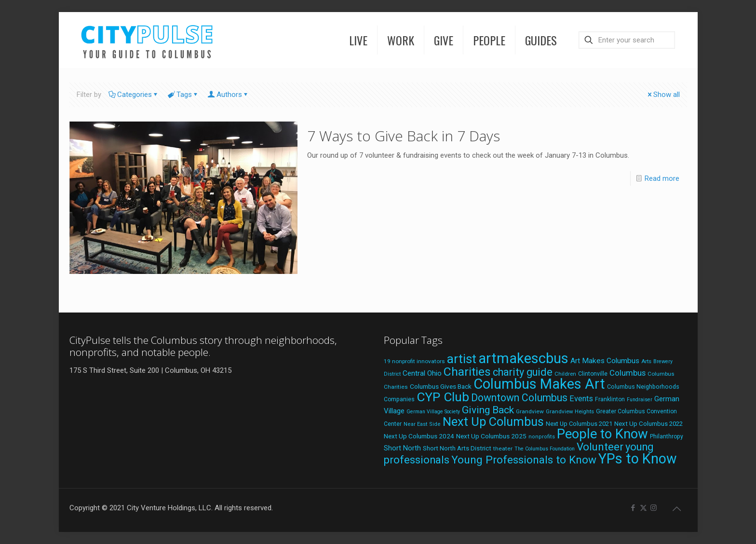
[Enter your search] (627, 40)
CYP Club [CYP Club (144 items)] (443, 397)
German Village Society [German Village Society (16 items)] (433, 412)
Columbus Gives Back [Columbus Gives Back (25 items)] (441, 386)
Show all (663, 95)
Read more (662, 178)
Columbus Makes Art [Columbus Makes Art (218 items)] (539, 384)
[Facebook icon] (633, 508)
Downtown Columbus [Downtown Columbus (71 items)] (519, 398)
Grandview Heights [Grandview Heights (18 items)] (570, 411)
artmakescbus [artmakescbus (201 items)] (523, 358)
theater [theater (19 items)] (503, 449)
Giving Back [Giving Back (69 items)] (488, 410)
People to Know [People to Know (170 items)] (602, 434)
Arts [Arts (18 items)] (646, 361)
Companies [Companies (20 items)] (399, 399)
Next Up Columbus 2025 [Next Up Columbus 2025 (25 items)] (491, 436)
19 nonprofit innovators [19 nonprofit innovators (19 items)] (414, 361)
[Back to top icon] (677, 509)
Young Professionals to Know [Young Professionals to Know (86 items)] (524, 460)
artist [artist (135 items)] (462, 359)
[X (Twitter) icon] (643, 508)
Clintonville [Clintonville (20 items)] (593, 374)
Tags (183, 95)
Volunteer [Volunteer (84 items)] (600, 447)
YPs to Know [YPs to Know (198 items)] (638, 459)
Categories (134, 95)
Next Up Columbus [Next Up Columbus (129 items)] (493, 422)
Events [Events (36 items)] (581, 399)
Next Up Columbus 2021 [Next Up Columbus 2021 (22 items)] (579, 424)
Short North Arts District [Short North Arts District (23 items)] (457, 448)
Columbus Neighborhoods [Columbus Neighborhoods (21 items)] (643, 387)
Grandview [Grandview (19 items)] (530, 411)
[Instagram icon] (654, 508)
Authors (229, 95)
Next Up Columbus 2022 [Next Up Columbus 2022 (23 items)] (648, 424)
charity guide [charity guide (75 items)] (523, 372)
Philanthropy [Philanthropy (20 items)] (667, 436)
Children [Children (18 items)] (565, 374)
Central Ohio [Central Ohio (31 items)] (422, 373)
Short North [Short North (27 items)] (402, 448)
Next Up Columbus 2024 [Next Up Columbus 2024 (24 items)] (419, 436)
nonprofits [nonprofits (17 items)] (542, 437)
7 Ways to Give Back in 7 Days (404, 136)
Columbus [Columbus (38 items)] (628, 373)
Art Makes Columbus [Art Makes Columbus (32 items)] (605, 361)
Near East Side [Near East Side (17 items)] (422, 424)
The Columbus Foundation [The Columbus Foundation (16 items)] (545, 449)
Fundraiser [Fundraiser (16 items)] (640, 400)
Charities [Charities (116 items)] (467, 372)
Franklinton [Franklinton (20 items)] (610, 399)
